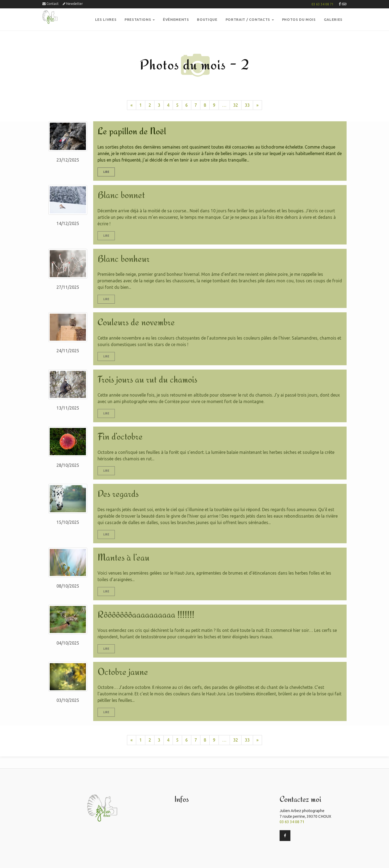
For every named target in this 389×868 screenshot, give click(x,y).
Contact (51, 4)
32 (236, 105)
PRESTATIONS (140, 19)
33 (247, 105)
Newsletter (73, 4)
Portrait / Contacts (250, 19)
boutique (207, 19)
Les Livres (106, 19)
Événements (176, 19)
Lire (106, 172)
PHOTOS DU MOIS (299, 19)
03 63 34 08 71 (323, 4)
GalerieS (333, 19)
